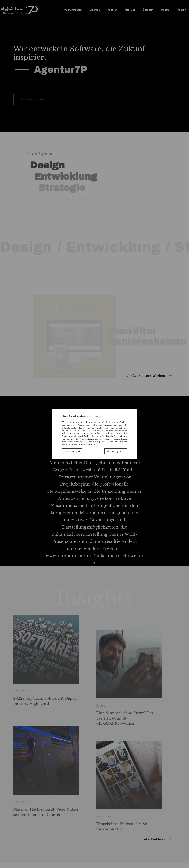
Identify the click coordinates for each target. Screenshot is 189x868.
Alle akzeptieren (116, 451)
